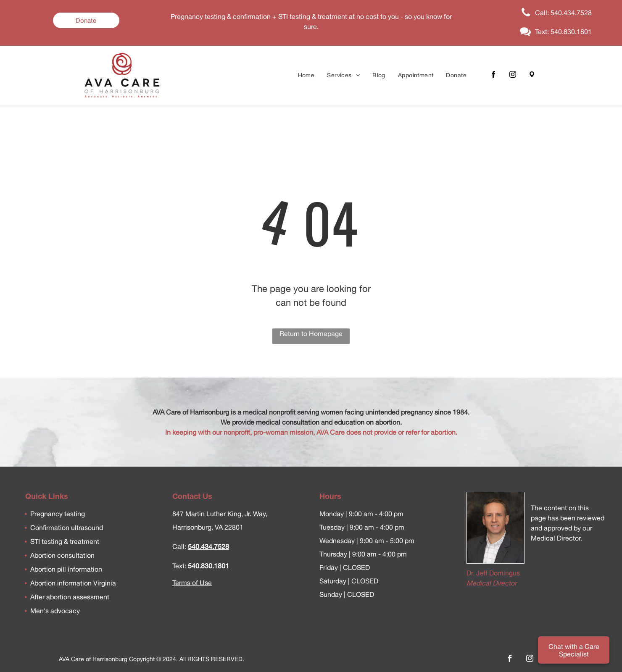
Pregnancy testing (58, 514)
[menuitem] (306, 75)
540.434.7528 (208, 546)
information (84, 569)
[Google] (532, 75)
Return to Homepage (311, 333)
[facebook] (493, 75)
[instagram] (513, 75)
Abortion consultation (62, 555)
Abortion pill (48, 569)
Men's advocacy (55, 611)
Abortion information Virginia (73, 583)
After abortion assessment (70, 597)
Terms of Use (192, 583)
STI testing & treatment (65, 541)
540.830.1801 (208, 566)
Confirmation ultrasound (67, 528)
